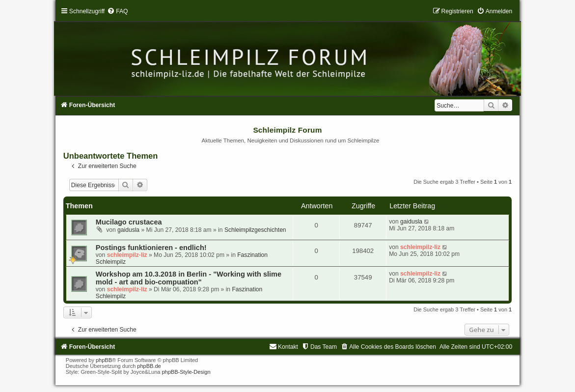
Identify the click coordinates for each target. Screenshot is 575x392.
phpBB (104, 360)
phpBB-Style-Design (186, 372)
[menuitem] (117, 11)
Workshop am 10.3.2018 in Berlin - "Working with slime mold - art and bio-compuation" (189, 278)
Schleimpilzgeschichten (255, 230)
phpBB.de (149, 366)
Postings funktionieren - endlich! (151, 248)
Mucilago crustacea (129, 222)
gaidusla (128, 230)
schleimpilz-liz (127, 255)
